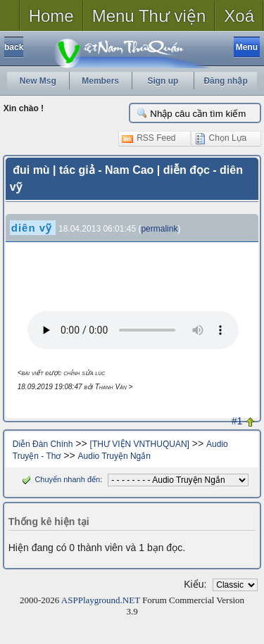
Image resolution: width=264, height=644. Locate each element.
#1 (237, 421)
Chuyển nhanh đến (59, 479)
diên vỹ (32, 228)
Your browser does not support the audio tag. (133, 330)
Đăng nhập (225, 81)
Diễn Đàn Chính (43, 444)
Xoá (239, 16)
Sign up (163, 81)
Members (100, 81)
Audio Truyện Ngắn (114, 456)
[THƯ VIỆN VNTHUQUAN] (140, 444)
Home (51, 16)
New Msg (38, 81)
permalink (159, 229)
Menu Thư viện (149, 16)
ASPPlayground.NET (101, 600)
